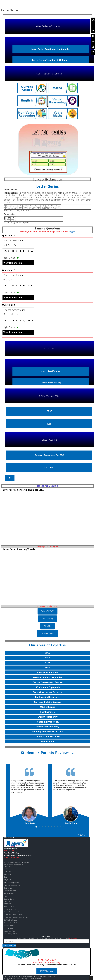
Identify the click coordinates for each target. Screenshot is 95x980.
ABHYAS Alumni (9, 906)
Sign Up (48, 626)
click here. (73, 938)
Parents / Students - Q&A (12, 885)
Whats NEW (8, 874)
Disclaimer (7, 977)
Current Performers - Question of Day (16, 917)
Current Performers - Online (13, 912)
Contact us (7, 872)
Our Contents (8, 928)
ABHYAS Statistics (10, 926)
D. (30, 251)
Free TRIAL (47, 936)
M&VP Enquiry (47, 971)
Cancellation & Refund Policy (47, 977)
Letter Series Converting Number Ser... (23, 490)
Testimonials (8, 888)
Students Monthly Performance (14, 923)
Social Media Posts (10, 891)
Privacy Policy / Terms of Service (25, 977)
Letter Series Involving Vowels (19, 549)
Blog (5, 877)
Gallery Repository (10, 909)
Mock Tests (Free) (10, 931)
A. (6, 251)
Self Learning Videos (11, 934)
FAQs (6, 896)
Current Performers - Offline (13, 915)
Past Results (8, 904)
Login (72, 231)
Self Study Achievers (10, 920)
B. (14, 251)
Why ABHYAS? (47, 611)
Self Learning (47, 619)
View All (82, 835)
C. (22, 251)
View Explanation (13, 263)
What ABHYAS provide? (11, 883)
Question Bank (9, 899)
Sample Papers (9, 893)
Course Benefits (47, 634)
